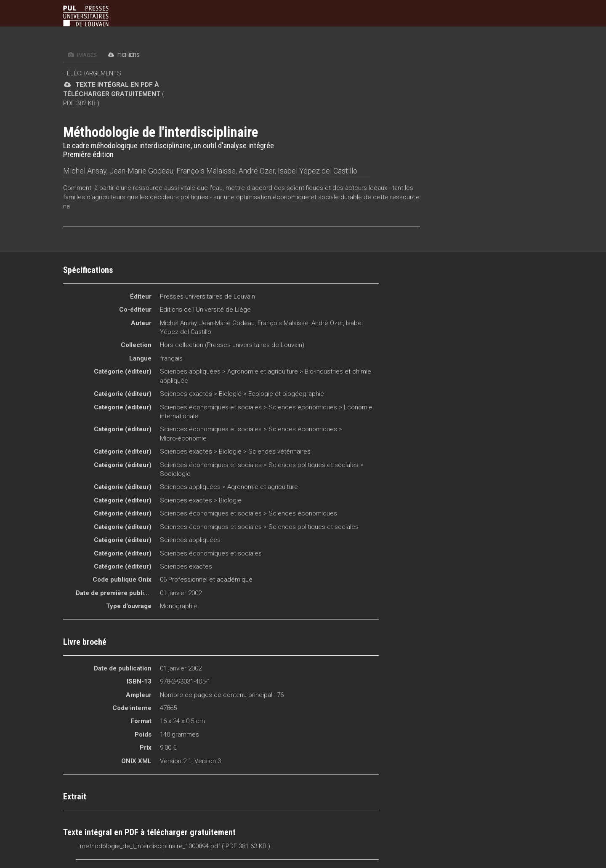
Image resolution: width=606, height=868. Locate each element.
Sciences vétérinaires (279, 451)
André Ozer (257, 171)
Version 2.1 (176, 761)
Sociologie (175, 474)
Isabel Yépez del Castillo (318, 171)
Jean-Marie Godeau (141, 171)
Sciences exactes (186, 394)
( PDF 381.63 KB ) (246, 846)
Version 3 (208, 761)
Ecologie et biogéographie (286, 394)
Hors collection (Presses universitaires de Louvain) (232, 345)
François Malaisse (206, 171)
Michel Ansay (85, 171)
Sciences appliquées (190, 371)
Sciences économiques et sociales (211, 407)
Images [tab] (82, 55)
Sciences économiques (303, 407)
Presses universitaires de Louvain (207, 296)
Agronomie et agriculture (263, 371)
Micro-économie (183, 438)
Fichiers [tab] (124, 55)
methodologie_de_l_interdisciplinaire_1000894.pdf (150, 846)
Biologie (230, 394)
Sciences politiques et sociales (314, 465)
